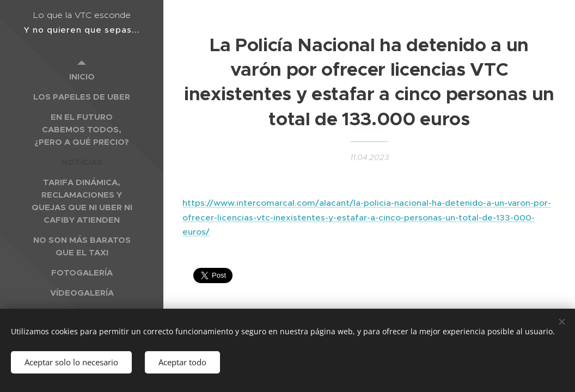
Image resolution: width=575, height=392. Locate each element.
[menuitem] (82, 76)
